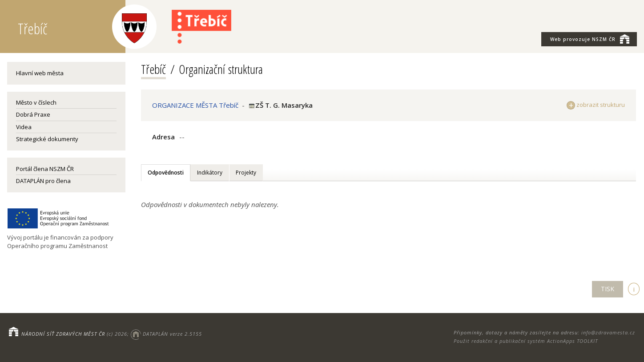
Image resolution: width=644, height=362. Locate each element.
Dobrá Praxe (33, 114)
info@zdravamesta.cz (608, 332)
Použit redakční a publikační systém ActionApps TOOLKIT (526, 341)
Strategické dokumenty (47, 139)
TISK (608, 289)
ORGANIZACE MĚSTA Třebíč (195, 105)
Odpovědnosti (166, 173)
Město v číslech (36, 102)
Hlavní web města (40, 73)
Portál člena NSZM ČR (45, 169)
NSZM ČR (590, 39)
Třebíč (153, 69)
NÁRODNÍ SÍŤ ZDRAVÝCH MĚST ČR (63, 334)
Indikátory (210, 173)
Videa (24, 127)
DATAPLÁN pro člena (43, 181)
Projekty (246, 173)
